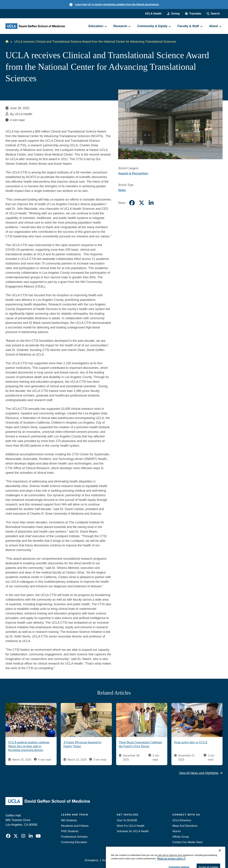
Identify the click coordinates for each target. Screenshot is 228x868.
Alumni (177, 831)
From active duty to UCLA (191, 742)
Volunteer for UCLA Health (133, 831)
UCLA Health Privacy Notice (166, 860)
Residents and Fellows (75, 826)
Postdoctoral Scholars (74, 837)
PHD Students (70, 831)
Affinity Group (181, 837)
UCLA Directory (182, 820)
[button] (193, 14)
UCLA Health (153, 14)
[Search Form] (213, 14)
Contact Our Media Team (188, 842)
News (122, 190)
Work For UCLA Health (131, 826)
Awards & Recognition (133, 173)
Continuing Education (74, 842)
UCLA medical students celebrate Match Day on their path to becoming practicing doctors (29, 746)
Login (190, 860)
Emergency (179, 848)
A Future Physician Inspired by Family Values (83, 744)
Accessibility (110, 860)
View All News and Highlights (201, 773)
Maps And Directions (185, 826)
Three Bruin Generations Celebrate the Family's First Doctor (140, 744)
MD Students (69, 820)
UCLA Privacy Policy (133, 860)
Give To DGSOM (127, 820)
